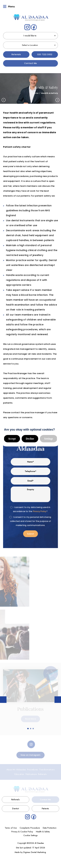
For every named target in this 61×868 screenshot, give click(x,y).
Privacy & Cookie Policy (22, 831)
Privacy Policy (40, 510)
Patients (45, 807)
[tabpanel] (30, 698)
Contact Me (31, 62)
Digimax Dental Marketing (35, 851)
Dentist (16, 807)
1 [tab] (28, 728)
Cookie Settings (31, 834)
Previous (4, 99)
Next (57, 99)
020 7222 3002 (45, 53)
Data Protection (50, 827)
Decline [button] (30, 438)
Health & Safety (43, 831)
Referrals (16, 53)
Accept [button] (12, 438)
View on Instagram (30, 754)
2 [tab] (31, 728)
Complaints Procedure (30, 827)
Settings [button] (48, 438)
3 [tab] (33, 728)
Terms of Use (11, 827)
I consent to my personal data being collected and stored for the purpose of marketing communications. (31, 520)
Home (36, 92)
